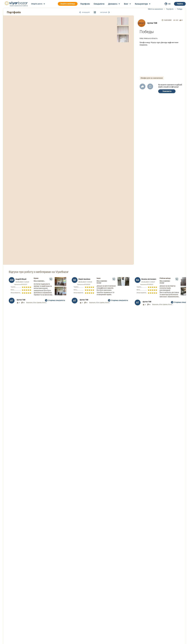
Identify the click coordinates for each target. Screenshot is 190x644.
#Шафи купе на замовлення (152, 78)
